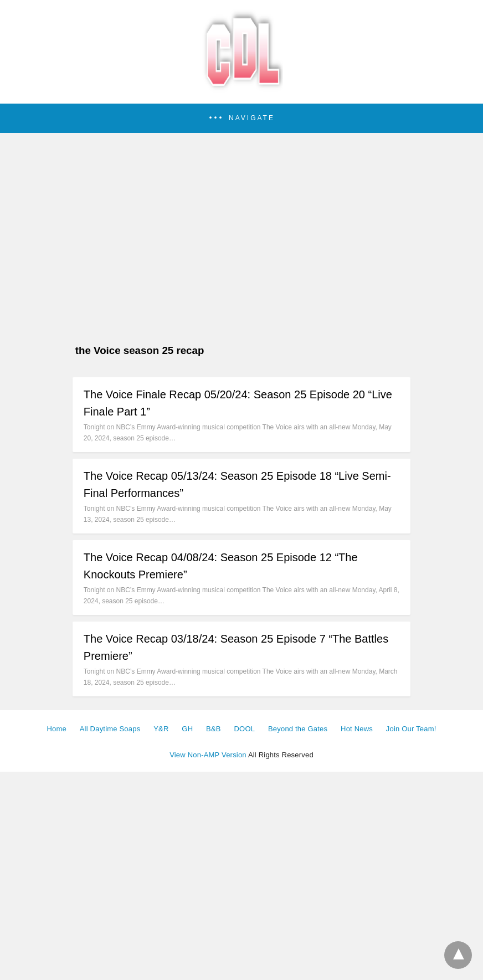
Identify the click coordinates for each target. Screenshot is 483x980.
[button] (242, 118)
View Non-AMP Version (208, 755)
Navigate (252, 118)
